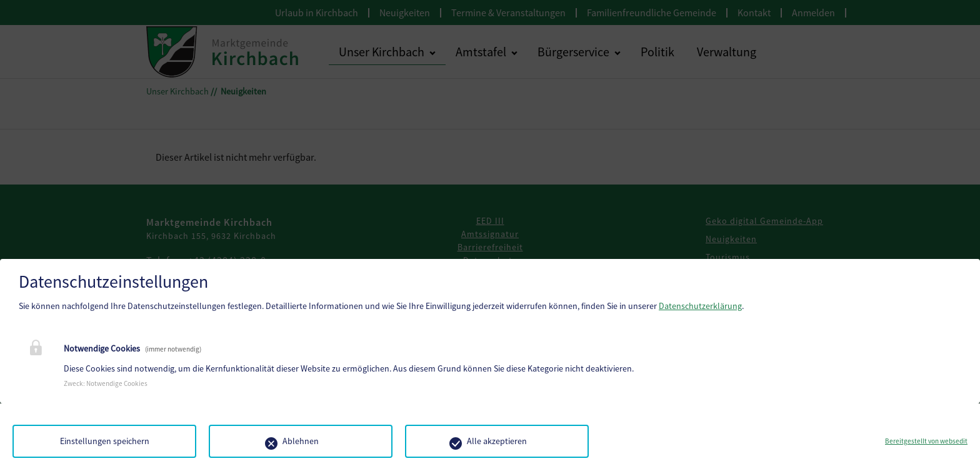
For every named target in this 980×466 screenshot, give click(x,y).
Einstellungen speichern (105, 441)
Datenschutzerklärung (700, 306)
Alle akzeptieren (497, 441)
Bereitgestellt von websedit (926, 441)
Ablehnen (301, 441)
